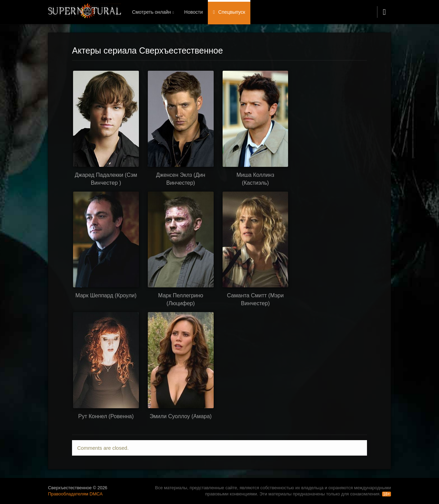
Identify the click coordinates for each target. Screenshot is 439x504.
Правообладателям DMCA (75, 494)
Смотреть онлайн (151, 12)
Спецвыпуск (232, 12)
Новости (193, 12)
